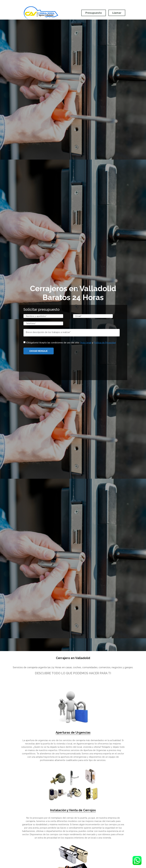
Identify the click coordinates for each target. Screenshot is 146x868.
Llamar (117, 13)
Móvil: (101, 3)
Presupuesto (93, 13)
